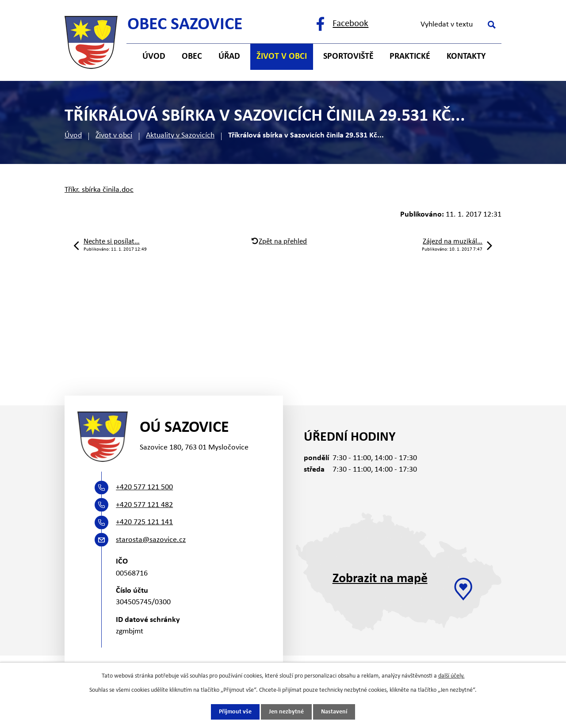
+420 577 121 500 (144, 487)
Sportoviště (348, 57)
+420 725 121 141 (144, 522)
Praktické (410, 57)
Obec (192, 57)
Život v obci (114, 135)
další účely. (451, 676)
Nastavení (334, 712)
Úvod (73, 135)
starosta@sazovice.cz (151, 540)
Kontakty (466, 57)
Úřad (229, 57)
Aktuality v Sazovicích (180, 135)
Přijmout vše (235, 712)
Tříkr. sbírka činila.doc (99, 190)
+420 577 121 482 (144, 505)
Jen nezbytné (286, 712)
